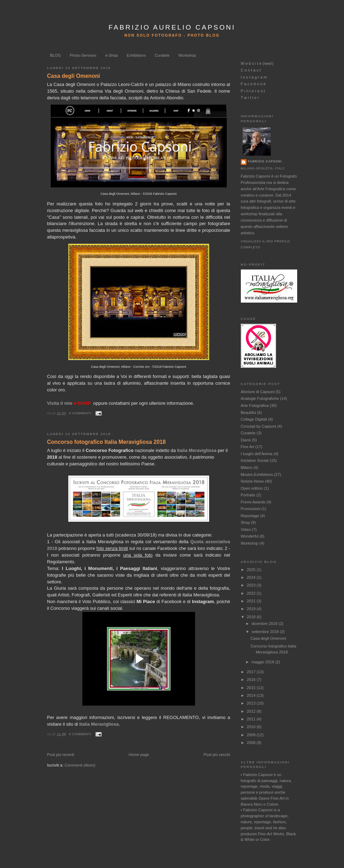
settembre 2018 (266, 632)
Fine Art (248, 447)
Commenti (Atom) (80, 765)
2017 (252, 672)
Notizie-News (252, 481)
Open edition (252, 488)
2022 (252, 593)
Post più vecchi (217, 755)
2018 (252, 617)
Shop (245, 522)
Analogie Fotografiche (260, 398)
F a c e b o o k (253, 84)
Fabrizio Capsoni (265, 161)
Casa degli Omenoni (74, 76)
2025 (252, 570)
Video (246, 529)
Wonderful (250, 536)
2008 (252, 743)
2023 (252, 585)
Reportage (250, 516)
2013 (252, 703)
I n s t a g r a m (254, 77)
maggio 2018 (263, 662)
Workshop (187, 55)
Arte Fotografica (255, 405)
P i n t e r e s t (253, 91)
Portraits (248, 495)
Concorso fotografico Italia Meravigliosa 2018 (107, 442)
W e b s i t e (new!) (257, 63)
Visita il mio (69, 403)
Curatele (162, 55)
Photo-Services (83, 55)
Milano (247, 467)
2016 (252, 680)
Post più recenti (61, 755)
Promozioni (251, 509)
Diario (246, 440)
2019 (252, 609)
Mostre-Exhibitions (257, 475)
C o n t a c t (251, 70)
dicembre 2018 (265, 624)
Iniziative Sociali (255, 460)
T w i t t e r (250, 98)
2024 (252, 577)
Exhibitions (136, 55)
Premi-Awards (253, 502)
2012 (252, 711)
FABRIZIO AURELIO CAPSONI (172, 27)
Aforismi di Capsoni (258, 392)
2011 (252, 719)
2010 (252, 727)
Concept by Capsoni (259, 426)
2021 (252, 601)
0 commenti (80, 413)
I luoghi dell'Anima (257, 454)
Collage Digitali (254, 419)
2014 (252, 695)
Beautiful (248, 413)
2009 (252, 735)
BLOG (55, 55)
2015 (252, 688)
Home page (139, 755)
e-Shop (112, 55)
